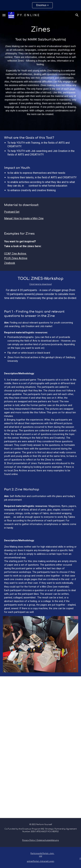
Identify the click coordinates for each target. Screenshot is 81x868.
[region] (40, 5)
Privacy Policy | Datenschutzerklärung (40, 840)
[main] (40, 70)
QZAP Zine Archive (15, 254)
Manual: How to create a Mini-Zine (24, 218)
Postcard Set (12, 212)
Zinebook (10, 263)
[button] (4, 15)
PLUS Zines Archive (16, 258)
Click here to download (40, 284)
